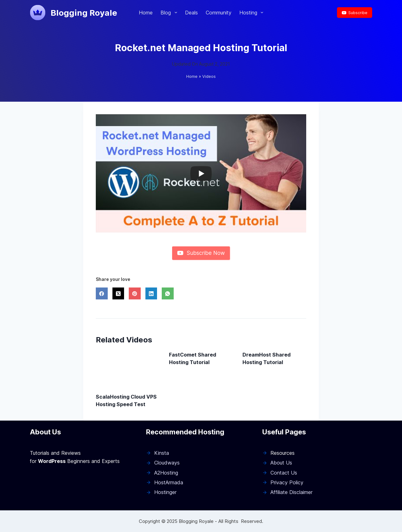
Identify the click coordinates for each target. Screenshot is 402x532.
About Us (281, 463)
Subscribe (355, 13)
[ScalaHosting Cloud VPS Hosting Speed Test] (128, 369)
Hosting (253, 13)
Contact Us (284, 473)
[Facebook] (102, 293)
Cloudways (167, 463)
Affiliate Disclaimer (291, 492)
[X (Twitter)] (118, 293)
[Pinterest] (135, 293)
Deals (191, 13)
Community (219, 13)
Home (146, 13)
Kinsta (162, 453)
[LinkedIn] (151, 293)
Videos (209, 76)
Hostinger (165, 492)
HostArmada (169, 482)
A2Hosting (166, 473)
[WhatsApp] (168, 293)
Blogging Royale (84, 13)
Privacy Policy (287, 482)
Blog (170, 13)
